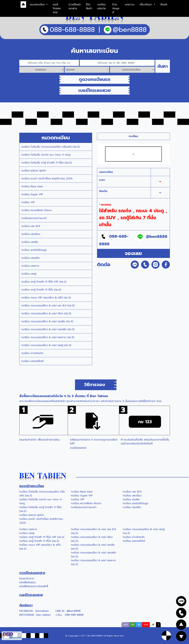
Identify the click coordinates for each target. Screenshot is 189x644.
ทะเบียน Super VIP (32, 194)
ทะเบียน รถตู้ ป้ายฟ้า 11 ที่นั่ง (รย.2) (41, 290)
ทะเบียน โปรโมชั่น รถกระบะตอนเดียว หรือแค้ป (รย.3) (50, 147)
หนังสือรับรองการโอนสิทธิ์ (34, 586)
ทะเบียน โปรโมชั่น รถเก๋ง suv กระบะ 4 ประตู (46, 155)
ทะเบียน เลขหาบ (30, 266)
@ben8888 (74, 611)
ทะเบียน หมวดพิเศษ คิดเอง (37, 210)
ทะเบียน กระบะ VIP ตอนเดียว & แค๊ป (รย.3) (46, 298)
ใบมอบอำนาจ (27, 579)
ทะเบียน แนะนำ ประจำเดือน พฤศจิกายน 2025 (47, 179)
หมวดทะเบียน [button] (38, 5)
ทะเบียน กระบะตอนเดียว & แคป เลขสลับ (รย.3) (48, 329)
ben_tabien (43, 615)
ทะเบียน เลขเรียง (31, 234)
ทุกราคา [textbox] (70, 70)
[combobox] (87, 70)
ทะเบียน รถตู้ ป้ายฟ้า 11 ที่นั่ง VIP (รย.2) (44, 282)
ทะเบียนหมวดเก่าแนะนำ (34, 218)
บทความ (130, 5)
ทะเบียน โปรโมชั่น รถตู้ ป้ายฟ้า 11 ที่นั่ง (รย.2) (46, 163)
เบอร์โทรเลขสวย (57, 8)
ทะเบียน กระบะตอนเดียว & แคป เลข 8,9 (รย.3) (48, 306)
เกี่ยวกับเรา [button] (146, 5)
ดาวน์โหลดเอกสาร (75, 6)
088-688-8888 (74, 615)
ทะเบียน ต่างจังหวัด (32, 353)
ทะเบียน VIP (28, 202)
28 (153, 625)
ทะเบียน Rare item (32, 186)
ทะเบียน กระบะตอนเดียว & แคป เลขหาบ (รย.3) (48, 337)
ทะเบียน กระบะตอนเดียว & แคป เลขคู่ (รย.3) (46, 345)
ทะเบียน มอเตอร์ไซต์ (32, 361)
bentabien (42, 611)
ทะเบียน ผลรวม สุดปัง (34, 171)
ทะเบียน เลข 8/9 (31, 226)
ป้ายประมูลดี (116, 8)
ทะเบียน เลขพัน (30, 242)
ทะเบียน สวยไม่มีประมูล (34, 250)
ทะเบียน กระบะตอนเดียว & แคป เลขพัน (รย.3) (47, 321)
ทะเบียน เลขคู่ (29, 274)
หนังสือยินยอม (28, 582)
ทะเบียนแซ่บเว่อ (102, 6)
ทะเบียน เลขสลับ (30, 258)
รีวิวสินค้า (89, 6)
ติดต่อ (164, 5)
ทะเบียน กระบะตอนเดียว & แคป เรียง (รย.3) (46, 313)
